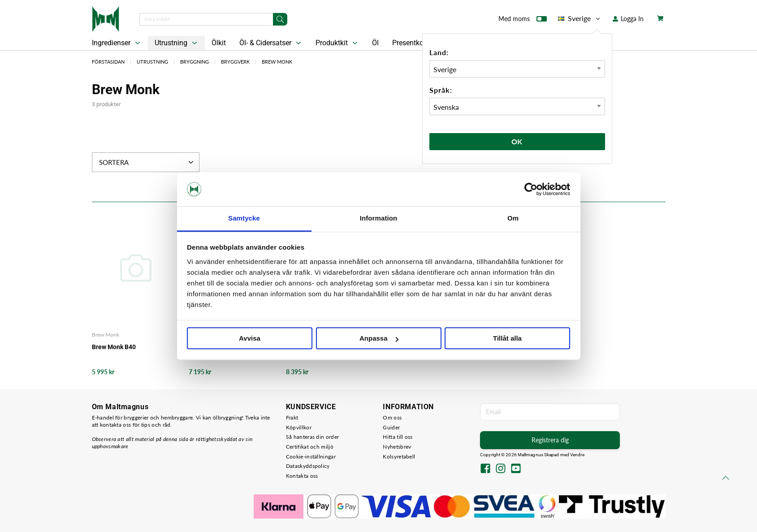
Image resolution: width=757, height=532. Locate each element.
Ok (517, 141)
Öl (375, 43)
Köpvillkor (299, 427)
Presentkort (410, 43)
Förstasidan (108, 62)
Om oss (392, 417)
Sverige (580, 18)
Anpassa (379, 339)
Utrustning (177, 43)
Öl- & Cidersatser (271, 43)
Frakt (292, 417)
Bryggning (195, 62)
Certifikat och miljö (310, 447)
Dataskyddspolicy (308, 466)
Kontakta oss (302, 476)
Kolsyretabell (399, 456)
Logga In (628, 19)
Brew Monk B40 (114, 347)
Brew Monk (277, 62)
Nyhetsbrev (397, 447)
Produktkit (337, 43)
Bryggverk (235, 62)
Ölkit (219, 43)
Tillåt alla (507, 339)
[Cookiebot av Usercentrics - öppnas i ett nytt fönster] (531, 189)
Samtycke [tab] (244, 218)
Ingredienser (117, 43)
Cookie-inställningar (311, 456)
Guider (391, 427)
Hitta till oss (398, 437)
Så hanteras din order (312, 437)
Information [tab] (379, 218)
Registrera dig (550, 440)
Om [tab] (513, 218)
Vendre (577, 455)
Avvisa (250, 339)
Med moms (523, 21)
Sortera (147, 162)
